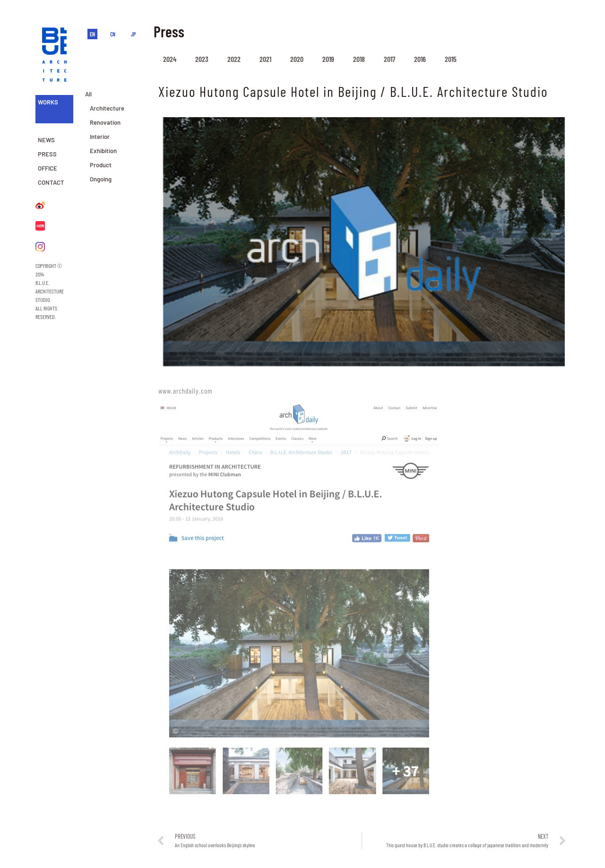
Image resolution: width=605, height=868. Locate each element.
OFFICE (48, 168)
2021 (265, 59)
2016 (420, 59)
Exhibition (103, 151)
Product (101, 165)
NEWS (46, 140)
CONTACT (51, 182)
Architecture (107, 108)
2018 (359, 59)
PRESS (47, 154)
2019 (328, 59)
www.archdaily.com (186, 391)
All (88, 94)
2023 (202, 59)
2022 (234, 59)
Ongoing (101, 179)
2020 (297, 59)
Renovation (105, 122)
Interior (100, 137)
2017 (389, 59)
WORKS (48, 102)
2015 (451, 59)
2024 (170, 59)
